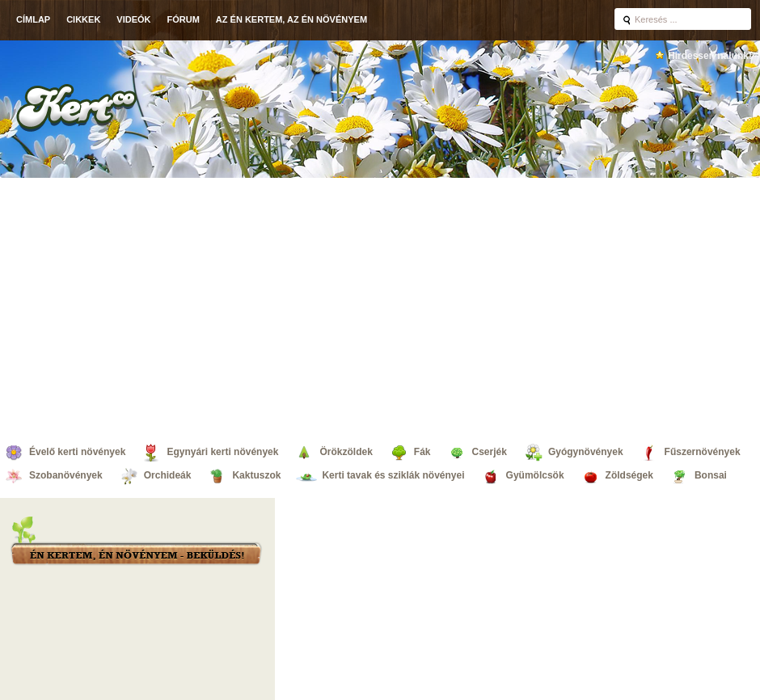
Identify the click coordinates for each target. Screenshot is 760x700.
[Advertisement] (152, 306)
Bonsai (711, 475)
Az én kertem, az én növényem (291, 19)
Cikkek (83, 19)
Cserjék (490, 452)
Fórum (184, 19)
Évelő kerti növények (77, 452)
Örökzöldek (346, 452)
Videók (133, 19)
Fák (422, 452)
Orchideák (168, 475)
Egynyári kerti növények (222, 452)
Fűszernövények (703, 452)
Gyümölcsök (535, 475)
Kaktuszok (256, 475)
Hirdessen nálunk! (710, 56)
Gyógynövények (586, 452)
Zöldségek (629, 475)
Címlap (33, 19)
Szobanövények (66, 475)
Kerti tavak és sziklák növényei (393, 475)
